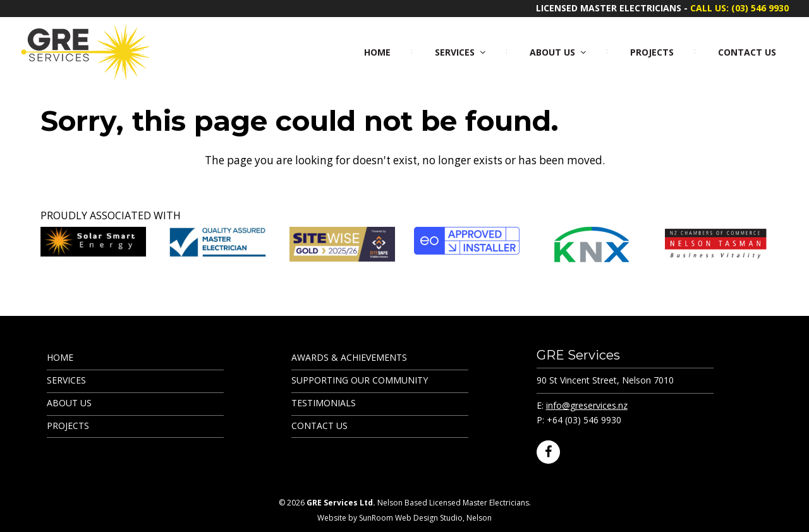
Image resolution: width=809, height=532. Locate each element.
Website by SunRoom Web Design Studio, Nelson (404, 518)
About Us (69, 403)
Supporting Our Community (360, 380)
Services (66, 380)
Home (60, 357)
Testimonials (324, 403)
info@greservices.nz (587, 405)
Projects (68, 426)
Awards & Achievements (349, 357)
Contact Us (319, 426)
